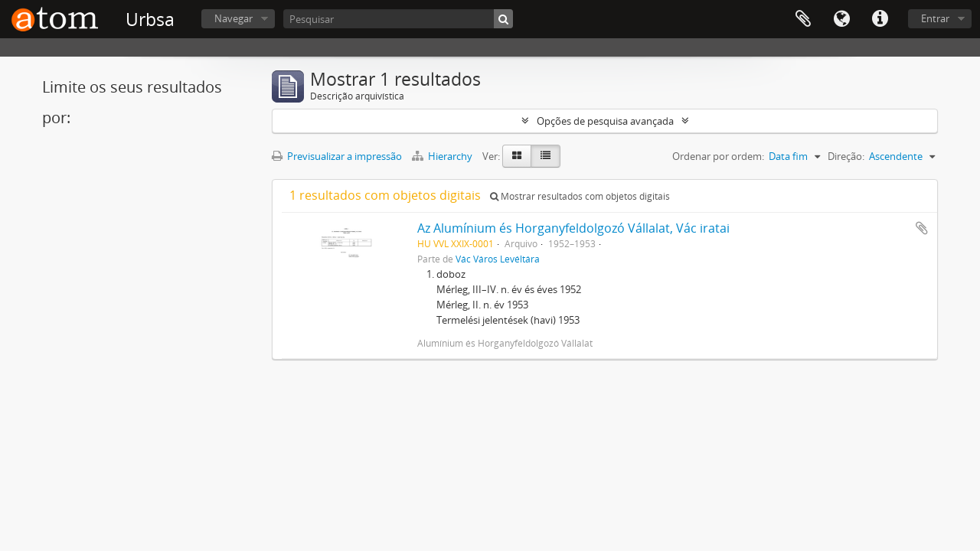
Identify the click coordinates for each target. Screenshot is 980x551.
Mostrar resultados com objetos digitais (580, 196)
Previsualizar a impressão (337, 156)
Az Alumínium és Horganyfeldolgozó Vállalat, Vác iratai (573, 228)
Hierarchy (443, 156)
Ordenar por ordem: (718, 156)
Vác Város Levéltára (498, 259)
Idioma (841, 19)
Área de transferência (803, 19)
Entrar (935, 18)
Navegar (234, 18)
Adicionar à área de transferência (922, 228)
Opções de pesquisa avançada (605, 121)
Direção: (846, 156)
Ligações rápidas (880, 19)
